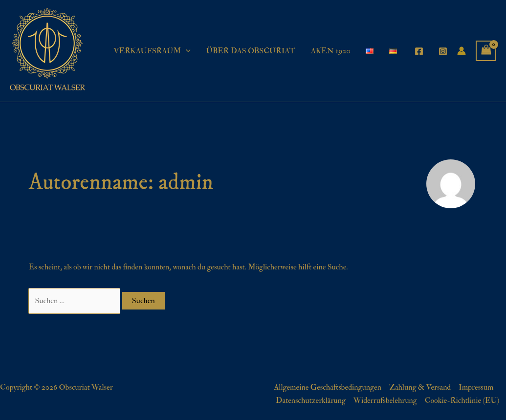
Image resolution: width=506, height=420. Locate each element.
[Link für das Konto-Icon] (462, 51)
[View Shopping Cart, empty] (486, 51)
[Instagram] (443, 51)
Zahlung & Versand (420, 387)
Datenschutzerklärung (310, 400)
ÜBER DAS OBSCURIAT (251, 51)
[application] (186, 51)
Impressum (476, 387)
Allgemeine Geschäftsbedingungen (328, 387)
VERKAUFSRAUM (152, 51)
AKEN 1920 (331, 51)
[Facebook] (419, 51)
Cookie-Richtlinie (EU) (462, 400)
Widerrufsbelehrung (385, 400)
